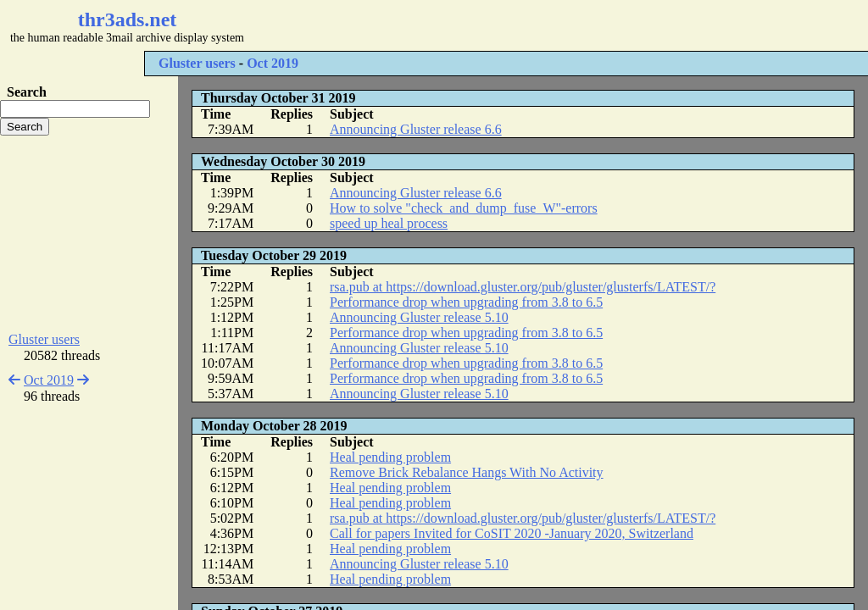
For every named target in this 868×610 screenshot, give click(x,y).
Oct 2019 (273, 63)
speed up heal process (389, 223)
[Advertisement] (505, 25)
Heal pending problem (390, 457)
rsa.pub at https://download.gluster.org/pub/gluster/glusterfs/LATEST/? (523, 287)
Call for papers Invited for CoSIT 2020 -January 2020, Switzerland (512, 533)
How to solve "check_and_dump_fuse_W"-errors (464, 208)
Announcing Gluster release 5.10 (419, 317)
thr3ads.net (128, 19)
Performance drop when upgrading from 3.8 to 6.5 (466, 302)
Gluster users (197, 63)
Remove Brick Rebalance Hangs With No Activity (467, 472)
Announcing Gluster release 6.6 (416, 129)
